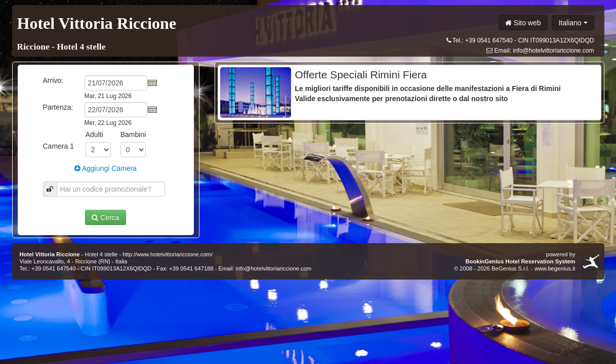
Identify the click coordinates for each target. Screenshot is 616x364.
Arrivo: (53, 80)
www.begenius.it (555, 268)
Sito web (523, 23)
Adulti (94, 134)
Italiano (573, 23)
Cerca (105, 217)
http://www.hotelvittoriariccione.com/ (168, 254)
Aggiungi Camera (106, 168)
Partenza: (58, 107)
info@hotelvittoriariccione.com (553, 51)
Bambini (133, 134)
